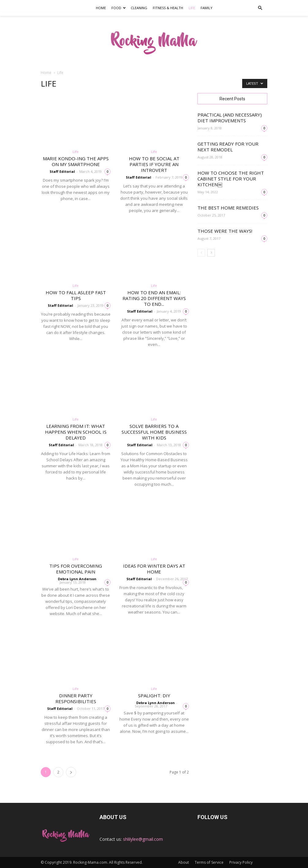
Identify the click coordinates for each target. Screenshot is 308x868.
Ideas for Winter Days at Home (154, 569)
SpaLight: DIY (154, 696)
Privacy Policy (241, 862)
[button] (260, 8)
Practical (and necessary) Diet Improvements (230, 118)
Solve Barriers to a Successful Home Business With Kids (154, 432)
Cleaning (139, 8)
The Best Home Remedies (228, 208)
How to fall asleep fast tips (76, 295)
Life (192, 8)
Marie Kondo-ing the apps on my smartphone (76, 161)
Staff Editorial (62, 171)
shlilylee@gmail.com (143, 839)
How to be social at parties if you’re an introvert (154, 164)
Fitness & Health (168, 8)
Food (119, 8)
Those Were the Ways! (225, 231)
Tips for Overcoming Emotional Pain (76, 569)
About (184, 862)
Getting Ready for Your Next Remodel (228, 147)
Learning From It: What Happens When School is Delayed (76, 432)
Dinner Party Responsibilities (76, 698)
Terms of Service (209, 862)
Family (207, 8)
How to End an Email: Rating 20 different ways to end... (154, 298)
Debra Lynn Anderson (77, 579)
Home (101, 8)
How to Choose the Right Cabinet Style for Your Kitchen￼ (231, 179)
